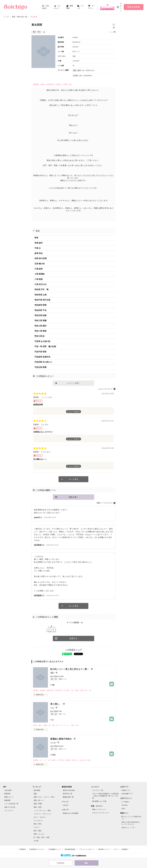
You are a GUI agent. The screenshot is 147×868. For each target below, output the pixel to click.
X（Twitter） (126, 802)
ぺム (110, 32)
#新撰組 (36, 84)
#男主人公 (75, 760)
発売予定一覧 (67, 794)
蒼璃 (43, 424)
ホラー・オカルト (40, 817)
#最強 (54, 760)
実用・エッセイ (39, 834)
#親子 (40, 725)
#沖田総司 (50, 84)
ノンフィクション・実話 (42, 810)
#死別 (82, 690)
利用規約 (23, 849)
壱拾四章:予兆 (40, 310)
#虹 (72, 690)
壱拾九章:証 (40, 336)
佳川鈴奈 (38, 545)
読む (87, 863)
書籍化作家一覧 (68, 797)
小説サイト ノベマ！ (129, 828)
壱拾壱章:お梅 (40, 295)
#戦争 (35, 725)
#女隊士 (58, 84)
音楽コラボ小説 (10, 807)
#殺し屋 (83, 760)
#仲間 (65, 84)
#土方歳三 (66, 690)
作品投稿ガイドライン (37, 849)
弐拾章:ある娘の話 (42, 341)
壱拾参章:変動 (40, 305)
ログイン (121, 7)
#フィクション (64, 725)
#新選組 (36, 690)
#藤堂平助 (50, 690)
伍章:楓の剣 (40, 264)
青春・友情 (37, 807)
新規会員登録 (134, 7)
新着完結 (7, 794)
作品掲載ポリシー (55, 849)
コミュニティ (9, 810)
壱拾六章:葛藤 (40, 321)
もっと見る (73, 479)
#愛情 (45, 725)
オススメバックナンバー (101, 813)
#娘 (77, 725)
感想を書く (73, 497)
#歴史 (73, 725)
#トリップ (43, 760)
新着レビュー (9, 797)
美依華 (44, 452)
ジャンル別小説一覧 (11, 804)
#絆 (86, 690)
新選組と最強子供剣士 (61, 739)
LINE (123, 808)
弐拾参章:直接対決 (42, 357)
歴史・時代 (37, 824)
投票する (73, 638)
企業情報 (124, 849)
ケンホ (53, 742)
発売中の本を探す (69, 790)
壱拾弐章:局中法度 (42, 300)
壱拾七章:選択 (40, 326)
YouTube (124, 805)
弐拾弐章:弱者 (40, 352)
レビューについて (106, 389)
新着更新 (7, 800)
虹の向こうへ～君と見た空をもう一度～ (70, 669)
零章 (36, 238)
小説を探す (8, 790)
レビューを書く (73, 383)
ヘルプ (115, 849)
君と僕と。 (56, 704)
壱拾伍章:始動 (40, 315)
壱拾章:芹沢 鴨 (41, 289)
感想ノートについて (105, 503)
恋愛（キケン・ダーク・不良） (44, 797)
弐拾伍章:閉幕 (40, 367)
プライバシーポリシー (87, 849)
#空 (90, 690)
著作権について (104, 849)
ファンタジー (38, 821)
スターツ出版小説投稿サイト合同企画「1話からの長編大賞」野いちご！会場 (105, 796)
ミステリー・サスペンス (42, 814)
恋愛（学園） (38, 804)
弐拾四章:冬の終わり (43, 362)
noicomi (66, 805)
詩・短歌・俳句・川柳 (41, 837)
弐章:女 (38, 248)
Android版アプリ (127, 794)
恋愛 (35, 794)
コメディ (37, 827)
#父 (57, 725)
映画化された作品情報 (71, 813)
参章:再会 (39, 253)
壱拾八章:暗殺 (40, 331)
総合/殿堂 (37, 790)
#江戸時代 (60, 760)
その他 (36, 841)
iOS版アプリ (126, 790)
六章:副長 (39, 269)
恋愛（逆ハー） (39, 800)
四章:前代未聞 (40, 258)
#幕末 (42, 84)
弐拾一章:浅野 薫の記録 (45, 346)
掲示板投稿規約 (70, 849)
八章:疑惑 (39, 279)
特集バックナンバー (99, 809)
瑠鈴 (52, 673)
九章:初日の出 (40, 284)
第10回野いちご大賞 (99, 801)
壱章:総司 (39, 243)
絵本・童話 (37, 831)
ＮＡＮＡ (45, 397)
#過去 (77, 690)
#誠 (70, 84)
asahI (36, 517)
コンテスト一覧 (98, 790)
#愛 (53, 725)
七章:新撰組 (40, 274)
